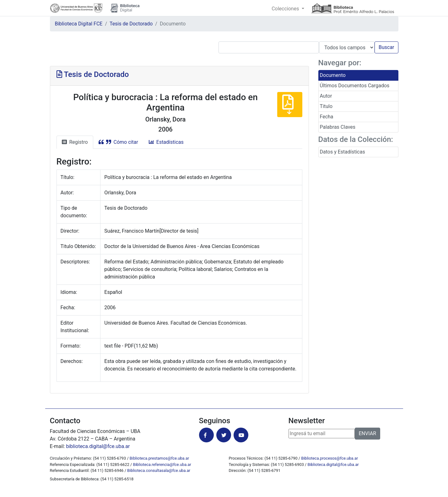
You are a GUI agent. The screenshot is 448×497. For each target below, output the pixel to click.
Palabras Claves (338, 127)
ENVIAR (367, 433)
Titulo (326, 106)
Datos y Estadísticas (343, 152)
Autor (326, 96)
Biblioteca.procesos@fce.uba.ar (329, 458)
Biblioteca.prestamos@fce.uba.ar (159, 458)
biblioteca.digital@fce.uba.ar (98, 446)
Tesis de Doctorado (131, 24)
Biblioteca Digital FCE (79, 24)
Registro (75, 142)
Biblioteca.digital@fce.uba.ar (333, 465)
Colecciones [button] (286, 9)
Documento (333, 75)
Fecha (327, 117)
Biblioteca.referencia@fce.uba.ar (162, 465)
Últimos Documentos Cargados (355, 86)
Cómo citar (118, 142)
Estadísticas (166, 142)
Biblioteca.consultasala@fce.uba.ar (159, 470)
